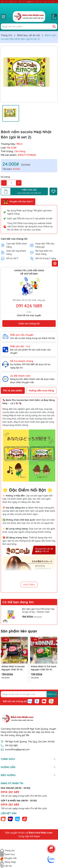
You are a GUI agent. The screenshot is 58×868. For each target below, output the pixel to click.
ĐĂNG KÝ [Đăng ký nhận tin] (52, 694)
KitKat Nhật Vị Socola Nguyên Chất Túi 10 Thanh (13, 668)
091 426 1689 (29, 306)
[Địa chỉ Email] (29, 694)
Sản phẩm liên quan (19, 631)
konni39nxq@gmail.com (17, 750)
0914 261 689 (10, 792)
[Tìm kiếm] (54, 27)
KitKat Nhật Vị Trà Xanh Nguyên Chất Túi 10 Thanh (44, 668)
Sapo (37, 836)
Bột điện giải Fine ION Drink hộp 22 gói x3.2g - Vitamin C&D (38, 611)
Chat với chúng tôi (29, 324)
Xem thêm (29, 584)
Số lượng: (5, 177)
